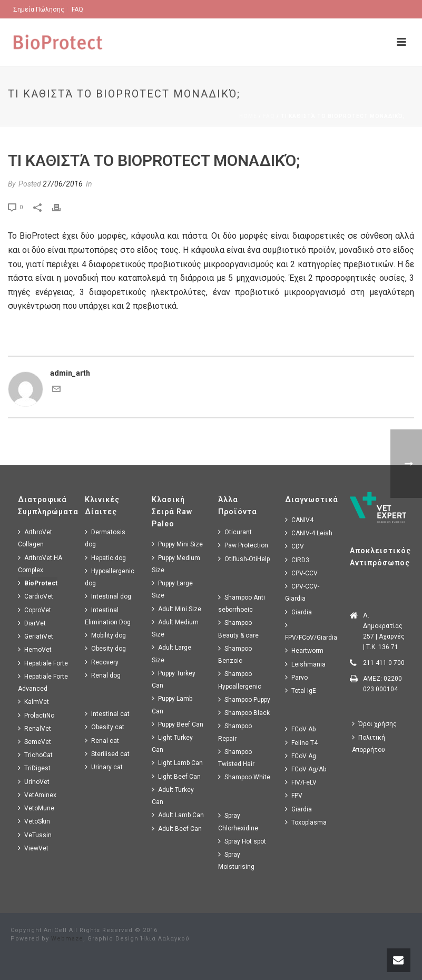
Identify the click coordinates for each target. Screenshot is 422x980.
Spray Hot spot (242, 841)
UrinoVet (34, 782)
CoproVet (35, 610)
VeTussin (35, 835)
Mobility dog (105, 635)
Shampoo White (244, 777)
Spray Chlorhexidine (238, 821)
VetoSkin (34, 821)
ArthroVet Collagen (35, 538)
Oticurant (235, 532)
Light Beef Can (176, 776)
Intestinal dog (108, 596)
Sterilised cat (107, 754)
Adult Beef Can (177, 829)
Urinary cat (104, 767)
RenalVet (35, 728)
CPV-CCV (301, 573)
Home (248, 116)
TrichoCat (35, 755)
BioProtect (38, 583)
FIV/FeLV (301, 782)
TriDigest (34, 768)
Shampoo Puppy (244, 699)
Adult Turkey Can (173, 796)
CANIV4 (299, 520)
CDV (295, 546)
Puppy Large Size (172, 589)
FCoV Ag (301, 756)
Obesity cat (105, 727)
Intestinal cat (107, 714)
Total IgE (301, 690)
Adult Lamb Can (178, 815)
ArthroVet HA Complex (40, 564)
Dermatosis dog (105, 538)
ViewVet (33, 848)
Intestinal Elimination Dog (108, 616)
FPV (294, 795)
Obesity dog (105, 648)
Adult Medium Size (175, 628)
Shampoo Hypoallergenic (240, 680)
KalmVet (33, 702)
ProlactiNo (36, 715)
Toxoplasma (306, 822)
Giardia (298, 612)
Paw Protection (243, 545)
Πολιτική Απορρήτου (369, 743)
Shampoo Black (244, 713)
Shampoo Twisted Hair (236, 758)
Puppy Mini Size (177, 544)
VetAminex (37, 795)
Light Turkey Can (172, 743)
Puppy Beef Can (178, 724)
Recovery (102, 662)
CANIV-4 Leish (309, 533)
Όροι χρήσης (374, 724)
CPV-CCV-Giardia (302, 592)
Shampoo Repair (235, 732)
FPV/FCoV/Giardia (311, 631)
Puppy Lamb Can (172, 704)
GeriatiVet (36, 636)
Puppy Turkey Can (174, 679)
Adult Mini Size (176, 609)
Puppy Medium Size (176, 564)
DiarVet (32, 623)
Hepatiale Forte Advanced (43, 682)
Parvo (296, 677)
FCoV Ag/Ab (306, 769)
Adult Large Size (171, 653)
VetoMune (36, 808)
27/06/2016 (63, 184)
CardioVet (36, 596)
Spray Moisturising (236, 860)
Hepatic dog (105, 558)
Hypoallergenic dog (110, 577)
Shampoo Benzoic (235, 654)
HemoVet (35, 649)
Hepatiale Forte (43, 663)
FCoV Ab (300, 729)
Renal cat (102, 741)
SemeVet (35, 742)
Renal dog (103, 675)
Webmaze (67, 939)
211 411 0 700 (384, 663)
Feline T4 (301, 743)
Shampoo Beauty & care (238, 629)
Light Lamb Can (177, 763)
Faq (269, 116)
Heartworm (304, 650)
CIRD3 (297, 560)
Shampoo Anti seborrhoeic (242, 603)
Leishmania (305, 664)
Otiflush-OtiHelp (244, 559)
